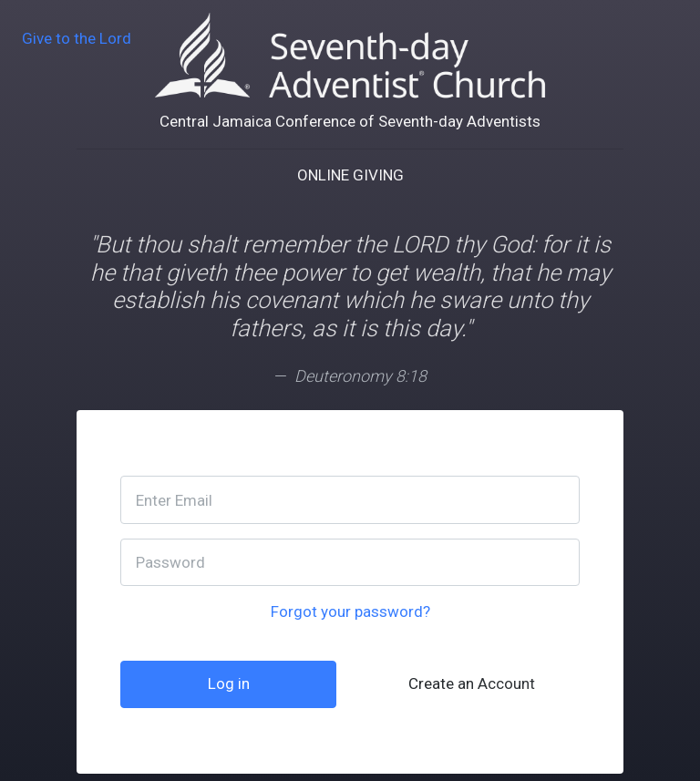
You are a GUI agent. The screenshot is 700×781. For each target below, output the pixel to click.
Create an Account (472, 683)
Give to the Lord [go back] (77, 38)
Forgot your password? (350, 611)
